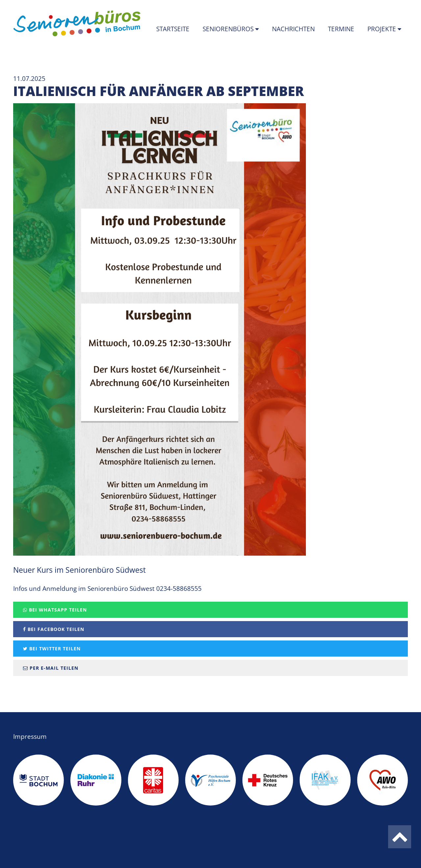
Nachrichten (293, 29)
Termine (341, 29)
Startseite (173, 29)
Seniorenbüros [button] (229, 29)
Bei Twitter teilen (52, 649)
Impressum (30, 736)
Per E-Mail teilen (51, 668)
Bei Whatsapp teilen (55, 610)
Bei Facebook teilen (54, 629)
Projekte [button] (383, 29)
